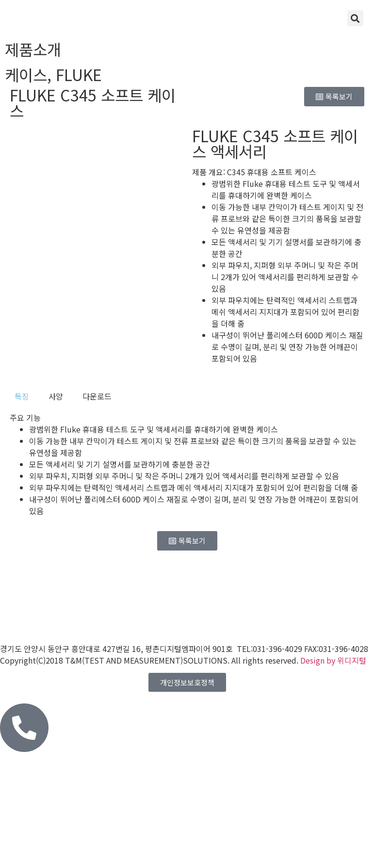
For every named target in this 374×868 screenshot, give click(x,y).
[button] (355, 18)
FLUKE (79, 74)
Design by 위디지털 (333, 660)
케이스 (26, 74)
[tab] (22, 396)
